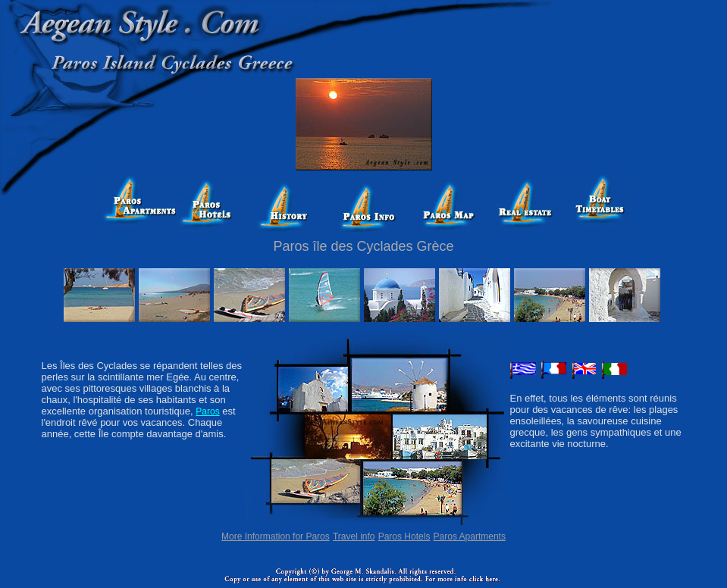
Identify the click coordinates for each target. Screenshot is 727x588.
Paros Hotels (404, 536)
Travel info (354, 536)
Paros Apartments (470, 536)
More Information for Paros (276, 536)
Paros (207, 411)
